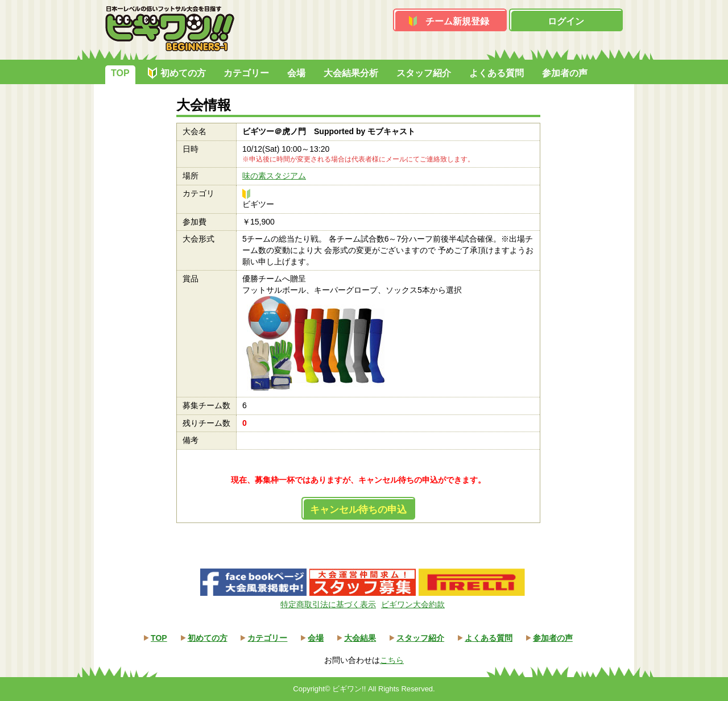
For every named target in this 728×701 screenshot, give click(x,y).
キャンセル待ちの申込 (358, 510)
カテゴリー (246, 73)
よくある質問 (497, 73)
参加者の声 (565, 73)
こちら (392, 660)
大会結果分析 (351, 73)
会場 (296, 73)
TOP (120, 73)
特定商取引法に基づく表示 (328, 604)
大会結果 (360, 638)
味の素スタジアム (274, 176)
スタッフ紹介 (424, 73)
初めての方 (183, 73)
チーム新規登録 (457, 21)
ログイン (566, 21)
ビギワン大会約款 (413, 604)
